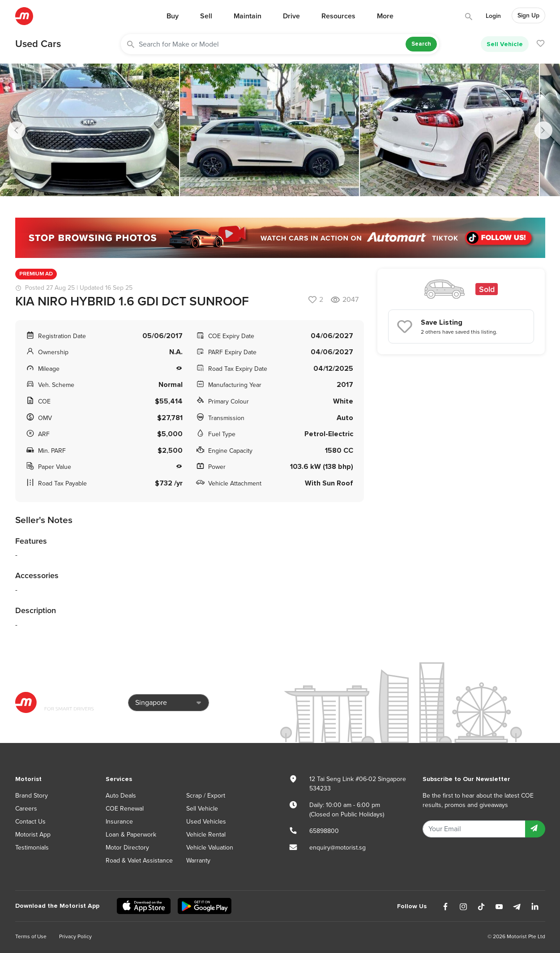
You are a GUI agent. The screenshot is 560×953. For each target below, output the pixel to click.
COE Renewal (125, 809)
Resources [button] (338, 16)
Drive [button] (291, 16)
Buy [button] (173, 16)
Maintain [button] (248, 16)
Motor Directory (127, 848)
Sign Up (528, 15)
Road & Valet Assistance (139, 861)
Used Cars (38, 44)
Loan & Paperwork (131, 835)
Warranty (198, 861)
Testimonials (32, 848)
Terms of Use (31, 936)
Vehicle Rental (206, 835)
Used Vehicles (206, 822)
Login (493, 16)
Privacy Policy (75, 936)
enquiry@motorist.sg (338, 848)
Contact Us (30, 822)
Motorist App (33, 835)
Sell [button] (206, 16)
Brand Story (32, 796)
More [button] (385, 16)
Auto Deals (121, 796)
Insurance (119, 822)
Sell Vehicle (505, 44)
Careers (26, 809)
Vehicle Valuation (210, 848)
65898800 (324, 831)
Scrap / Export (206, 796)
